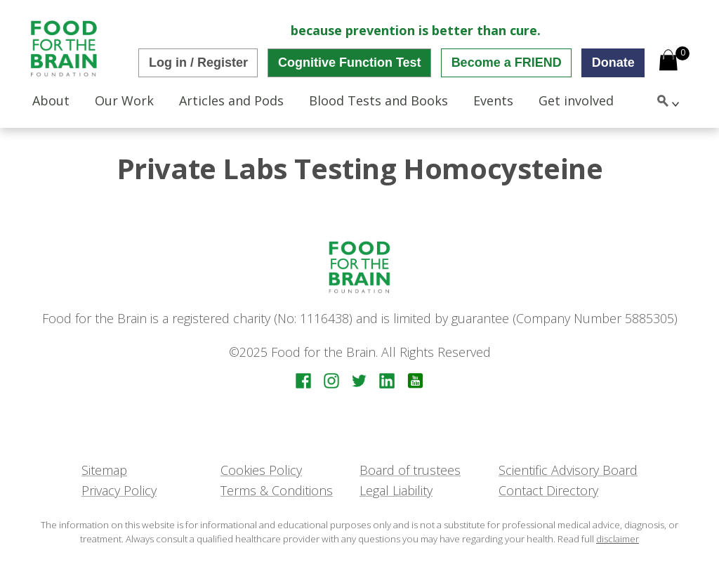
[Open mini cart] (668, 61)
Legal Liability (396, 490)
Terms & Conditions (277, 490)
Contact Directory (548, 490)
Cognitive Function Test (350, 63)
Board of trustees (410, 470)
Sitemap (104, 470)
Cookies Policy (261, 470)
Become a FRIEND (507, 63)
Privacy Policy (119, 490)
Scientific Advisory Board (568, 470)
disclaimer (618, 539)
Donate (613, 63)
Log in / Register (198, 63)
